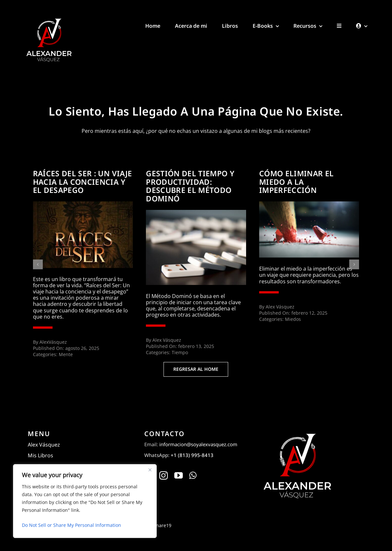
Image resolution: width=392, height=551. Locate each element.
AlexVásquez (53, 342)
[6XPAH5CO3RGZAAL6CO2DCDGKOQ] (196, 213)
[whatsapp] (193, 475)
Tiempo (180, 352)
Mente (66, 354)
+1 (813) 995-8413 (192, 455)
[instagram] (164, 475)
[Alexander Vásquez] (49, 19)
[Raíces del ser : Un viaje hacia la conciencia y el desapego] (83, 204)
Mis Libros (40, 455)
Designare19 (158, 525)
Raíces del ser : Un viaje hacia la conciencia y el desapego (83, 182)
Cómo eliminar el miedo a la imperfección (297, 182)
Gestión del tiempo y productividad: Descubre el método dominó (190, 186)
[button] (38, 264)
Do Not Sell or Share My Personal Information (71, 525)
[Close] (150, 470)
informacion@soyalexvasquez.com (198, 444)
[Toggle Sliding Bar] (339, 23)
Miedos (293, 319)
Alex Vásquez (167, 340)
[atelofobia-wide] (309, 204)
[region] (85, 501)
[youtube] (179, 475)
